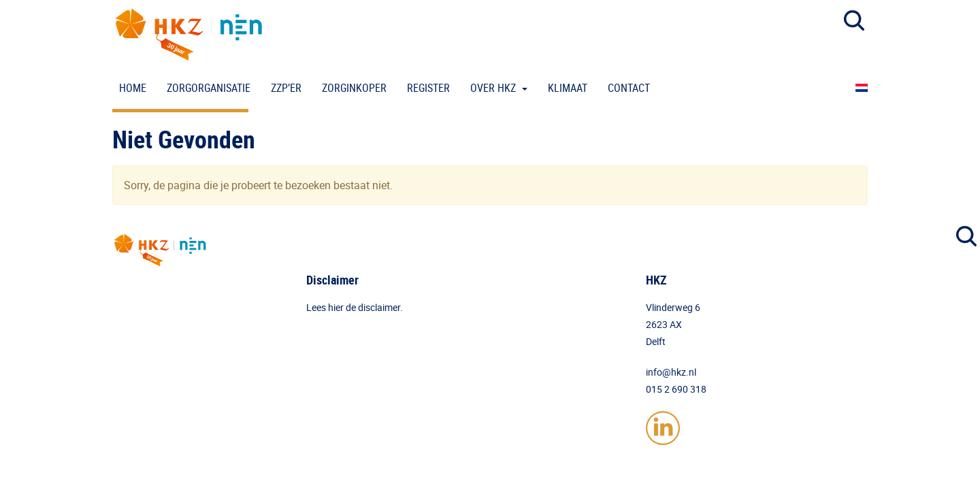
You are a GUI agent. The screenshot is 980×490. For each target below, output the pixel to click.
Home (133, 88)
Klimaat (568, 88)
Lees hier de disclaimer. (355, 307)
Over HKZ (494, 88)
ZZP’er (286, 88)
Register (428, 88)
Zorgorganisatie (209, 88)
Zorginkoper (354, 88)
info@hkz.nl (671, 372)
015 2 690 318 (676, 389)
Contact (629, 88)
